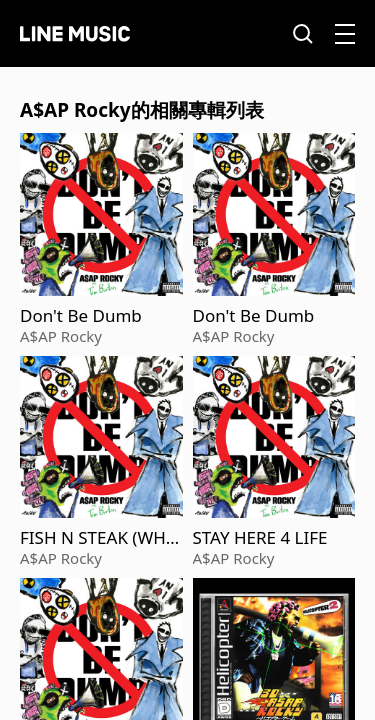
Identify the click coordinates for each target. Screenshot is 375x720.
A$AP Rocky (61, 336)
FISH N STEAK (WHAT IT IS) (98, 538)
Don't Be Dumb (81, 316)
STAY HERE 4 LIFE (260, 538)
